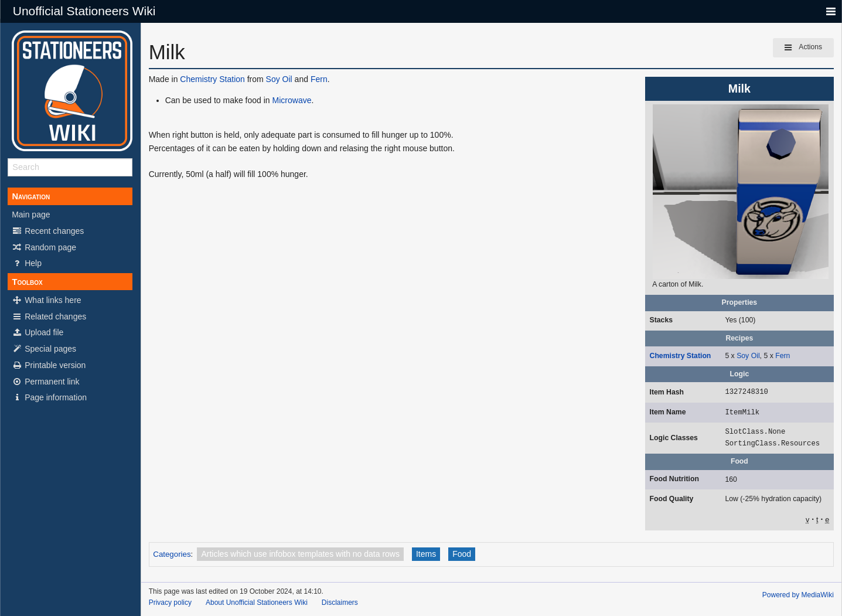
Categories (172, 554)
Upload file (38, 332)
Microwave (292, 100)
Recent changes (48, 231)
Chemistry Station (681, 356)
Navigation (31, 196)
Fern (783, 356)
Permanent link (45, 382)
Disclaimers (340, 603)
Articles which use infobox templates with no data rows (300, 554)
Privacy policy (170, 603)
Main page (31, 215)
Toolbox (27, 282)
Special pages (44, 349)
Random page (44, 247)
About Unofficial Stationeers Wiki (257, 603)
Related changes (49, 316)
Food (462, 554)
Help (27, 263)
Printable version (49, 365)
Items (426, 554)
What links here (46, 300)
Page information (49, 397)
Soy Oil (748, 356)
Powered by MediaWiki (798, 595)
